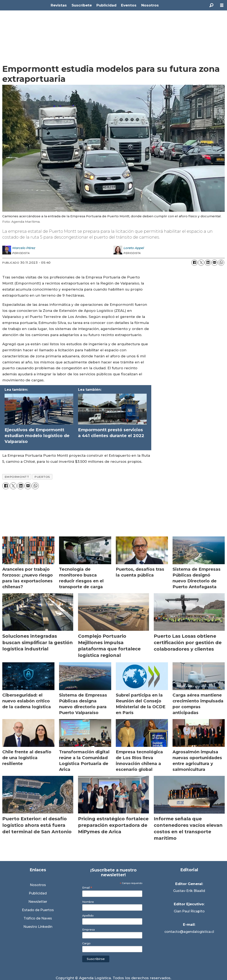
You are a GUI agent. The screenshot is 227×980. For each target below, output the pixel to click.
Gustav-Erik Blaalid (189, 891)
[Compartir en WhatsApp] (221, 263)
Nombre (88, 902)
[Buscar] (211, 5)
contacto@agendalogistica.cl (189, 932)
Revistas (59, 5)
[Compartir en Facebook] (194, 263)
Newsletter (38, 902)
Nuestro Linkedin (38, 927)
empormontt (17, 477)
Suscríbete (82, 5)
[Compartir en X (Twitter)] (201, 263)
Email (87, 888)
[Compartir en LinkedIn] (208, 263)
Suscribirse (96, 959)
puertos (42, 477)
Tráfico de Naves (38, 918)
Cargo (86, 943)
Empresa (88, 930)
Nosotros (150, 5)
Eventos (129, 5)
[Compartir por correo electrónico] (214, 263)
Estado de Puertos (38, 910)
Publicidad (106, 5)
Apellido (88, 916)
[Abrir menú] (222, 5)
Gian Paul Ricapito (189, 911)
